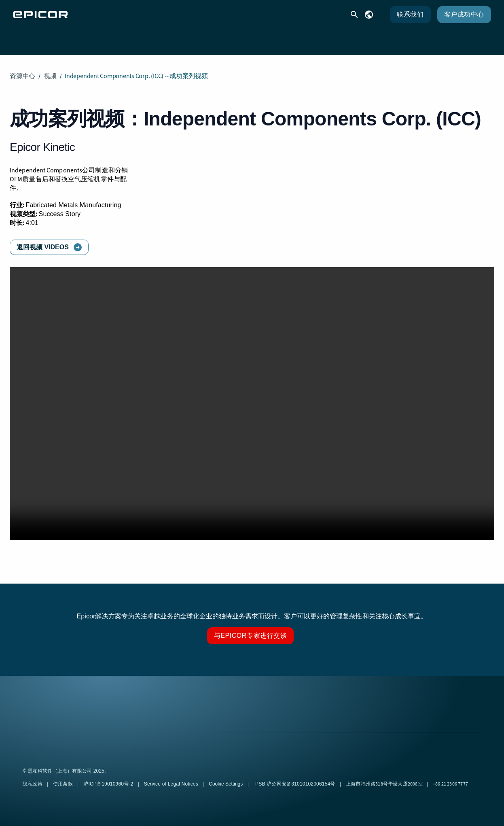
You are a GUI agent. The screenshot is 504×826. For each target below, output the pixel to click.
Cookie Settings (226, 777)
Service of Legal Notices (172, 777)
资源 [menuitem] (258, 39)
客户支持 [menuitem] (216, 39)
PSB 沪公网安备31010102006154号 (295, 777)
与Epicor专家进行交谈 (251, 629)
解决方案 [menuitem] (167, 39)
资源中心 (22, 69)
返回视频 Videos (43, 241)
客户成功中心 (464, 14)
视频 (50, 69)
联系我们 (410, 14)
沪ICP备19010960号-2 (109, 777)
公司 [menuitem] (343, 39)
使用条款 (64, 777)
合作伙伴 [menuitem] (301, 39)
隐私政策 (33, 777)
